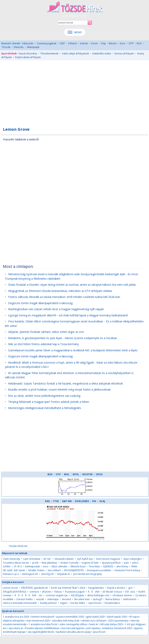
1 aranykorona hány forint (43, 624)
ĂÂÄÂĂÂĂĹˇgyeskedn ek (34, 588)
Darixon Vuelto (25, 599)
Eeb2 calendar (59, 566)
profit (35, 563)
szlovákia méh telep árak (66, 621)
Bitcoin (113, 43)
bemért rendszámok (43, 617)
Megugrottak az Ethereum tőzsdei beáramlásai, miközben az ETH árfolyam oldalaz (60, 291)
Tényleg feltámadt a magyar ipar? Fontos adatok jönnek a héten (49, 402)
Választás (28, 43)
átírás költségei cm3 (98, 595)
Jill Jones (47, 592)
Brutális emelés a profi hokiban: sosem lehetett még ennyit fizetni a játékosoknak (59, 389)
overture (34, 592)
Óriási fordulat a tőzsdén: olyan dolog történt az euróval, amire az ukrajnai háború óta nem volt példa (72, 285)
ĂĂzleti (94, 592)
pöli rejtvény (93, 628)
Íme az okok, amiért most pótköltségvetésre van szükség (44, 396)
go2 (130, 588)
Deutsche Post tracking (127, 570)
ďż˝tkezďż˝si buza (113, 592)
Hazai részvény (28, 53)
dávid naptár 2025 (117, 617)
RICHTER (87, 474)
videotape (53, 599)
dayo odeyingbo (133, 559)
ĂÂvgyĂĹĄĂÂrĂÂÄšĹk (15, 592)
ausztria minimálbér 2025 (70, 617)
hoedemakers (112, 603)
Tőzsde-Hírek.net (18, 546)
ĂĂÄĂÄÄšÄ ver (28, 595)
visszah (40, 599)
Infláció (73, 43)
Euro (123, 43)
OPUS (99, 474)
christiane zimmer (122, 595)
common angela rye (57, 595)
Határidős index (102, 53)
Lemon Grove (10, 588)
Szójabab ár (63, 574)
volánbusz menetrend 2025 (117, 628)
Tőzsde (6, 47)
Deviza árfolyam (124, 53)
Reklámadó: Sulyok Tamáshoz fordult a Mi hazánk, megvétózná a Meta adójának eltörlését (66, 383)
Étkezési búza (78, 566)
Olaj (103, 43)
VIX (94, 501)
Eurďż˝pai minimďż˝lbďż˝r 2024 (68, 588)
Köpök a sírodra (116, 588)
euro (46, 566)
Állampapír (33, 47)
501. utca (130, 592)
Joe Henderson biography (88, 574)
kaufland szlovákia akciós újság (73, 632)
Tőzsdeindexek (49, 53)
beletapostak (32, 566)
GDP (62, 43)
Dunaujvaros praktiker (99, 570)
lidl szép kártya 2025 (112, 624)
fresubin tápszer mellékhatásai (42, 628)
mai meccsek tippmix (73, 628)
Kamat (84, 43)
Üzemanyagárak (47, 43)
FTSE (56, 501)
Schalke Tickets (36, 570)
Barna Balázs (113, 599)
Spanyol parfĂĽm (111, 563)
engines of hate (90, 563)
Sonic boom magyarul (108, 559)
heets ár (94, 624)
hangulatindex (96, 588)
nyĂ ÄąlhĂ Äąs (85, 559)
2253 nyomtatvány (118, 621)
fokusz (58, 592)
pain (127, 563)
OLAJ (102, 501)
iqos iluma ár (16, 628)
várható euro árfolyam (94, 621)
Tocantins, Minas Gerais (16, 563)
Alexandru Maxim (64, 559)
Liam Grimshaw (32, 559)
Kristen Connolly (69, 563)
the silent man (82, 599)
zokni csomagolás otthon (73, 624)
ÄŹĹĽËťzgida (77, 595)
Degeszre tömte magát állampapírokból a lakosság (40, 303)
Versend (66, 599)
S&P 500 (67, 501)
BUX (139, 43)
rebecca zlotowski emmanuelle (20, 603)
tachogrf (98, 599)
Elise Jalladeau (49, 563)
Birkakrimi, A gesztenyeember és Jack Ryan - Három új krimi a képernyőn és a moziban (63, 338)
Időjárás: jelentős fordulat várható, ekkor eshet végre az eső (46, 332)
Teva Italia (94, 566)
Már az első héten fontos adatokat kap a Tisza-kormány (43, 344)
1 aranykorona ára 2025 (16, 617)
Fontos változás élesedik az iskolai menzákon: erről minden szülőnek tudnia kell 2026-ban (64, 297)
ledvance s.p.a (11, 574)
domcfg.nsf (47, 574)
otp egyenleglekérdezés (41, 632)
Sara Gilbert (54, 570)
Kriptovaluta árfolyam (28, 57)
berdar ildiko (78, 603)
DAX (47, 501)
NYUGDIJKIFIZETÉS (74, 570)
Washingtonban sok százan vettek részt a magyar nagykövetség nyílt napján (56, 309)
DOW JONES (82, 501)
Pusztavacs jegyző (75, 592)
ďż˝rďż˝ (47, 559)
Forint (94, 43)
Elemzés (19, 47)
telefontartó (130, 599)
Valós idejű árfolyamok (75, 53)
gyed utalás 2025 (95, 617)
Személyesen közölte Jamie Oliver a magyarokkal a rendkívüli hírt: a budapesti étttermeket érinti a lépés (73, 350)
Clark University (11, 559)
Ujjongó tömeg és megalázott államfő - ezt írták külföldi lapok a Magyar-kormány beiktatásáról (68, 315)
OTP (131, 43)
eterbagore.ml (30, 574)
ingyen (64, 603)
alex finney (122, 566)
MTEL (76, 474)
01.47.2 (18, 566)
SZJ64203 (108, 566)
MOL (67, 474)
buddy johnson (49, 603)
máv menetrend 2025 (38, 621)
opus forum (95, 603)
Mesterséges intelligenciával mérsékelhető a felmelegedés (45, 408)
